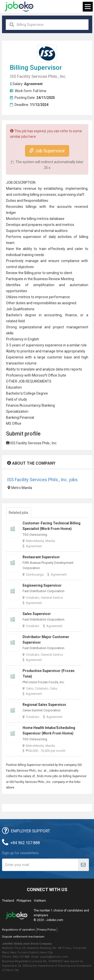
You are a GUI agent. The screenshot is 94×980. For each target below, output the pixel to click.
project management (71, 327)
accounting (53, 315)
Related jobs (19, 513)
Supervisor (46, 68)
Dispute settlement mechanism (23, 937)
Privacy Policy (46, 930)
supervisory (35, 345)
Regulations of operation (18, 930)
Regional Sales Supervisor (44, 705)
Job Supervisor (47, 151)
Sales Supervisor (37, 614)
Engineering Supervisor (42, 585)
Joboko (19, 7)
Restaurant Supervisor (41, 557)
